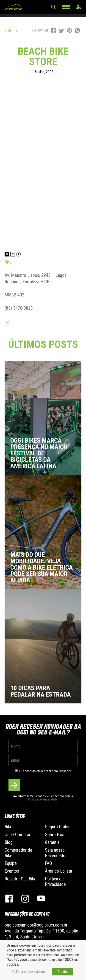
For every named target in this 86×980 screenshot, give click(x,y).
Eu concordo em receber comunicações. (46, 771)
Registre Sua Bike (21, 879)
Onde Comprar (18, 835)
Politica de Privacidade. (43, 799)
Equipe (11, 863)
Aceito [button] (62, 972)
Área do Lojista (58, 871)
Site (8, 262)
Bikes (10, 827)
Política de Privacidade (55, 882)
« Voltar (11, 31)
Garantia (52, 842)
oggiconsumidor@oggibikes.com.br (36, 925)
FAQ (49, 863)
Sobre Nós (55, 835)
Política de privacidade (29, 972)
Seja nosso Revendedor (56, 853)
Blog (9, 842)
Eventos (12, 871)
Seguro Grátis (57, 827)
